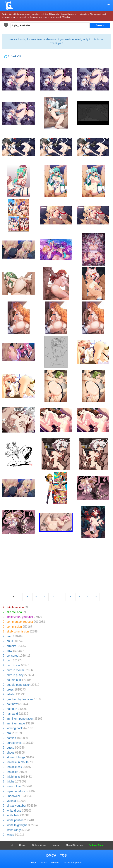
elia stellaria (14, 612)
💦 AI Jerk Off (12, 56)
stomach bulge (16, 757)
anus (10, 641)
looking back (15, 728)
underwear (13, 796)
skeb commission (18, 631)
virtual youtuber (17, 806)
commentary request (20, 622)
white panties (15, 820)
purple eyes (14, 743)
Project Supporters (73, 863)
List (11, 845)
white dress (14, 811)
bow (9, 651)
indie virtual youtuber (20, 617)
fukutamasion (15, 607)
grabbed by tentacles (20, 699)
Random (56, 845)
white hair (13, 815)
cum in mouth (15, 670)
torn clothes (14, 786)
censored (13, 656)
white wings (14, 830)
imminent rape (16, 723)
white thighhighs (17, 825)
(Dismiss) (66, 17)
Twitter (43, 863)
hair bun (12, 709)
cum (9, 660)
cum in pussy (15, 675)
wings (10, 835)
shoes (11, 753)
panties (11, 738)
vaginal (11, 801)
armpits (11, 646)
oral (9, 733)
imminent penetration (20, 719)
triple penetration (17, 791)
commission (14, 627)
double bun (14, 680)
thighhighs (13, 777)
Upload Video (39, 845)
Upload (23, 845)
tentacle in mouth (18, 762)
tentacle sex (14, 767)
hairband (12, 714)
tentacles (12, 772)
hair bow (12, 704)
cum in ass (14, 665)
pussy (10, 748)
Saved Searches (74, 845)
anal (9, 636)
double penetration (19, 685)
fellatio (11, 694)
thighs (11, 781)
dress (10, 690)
